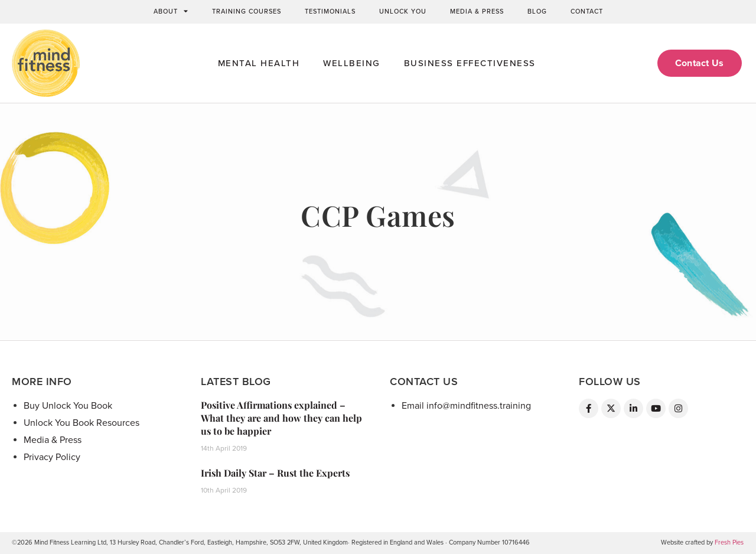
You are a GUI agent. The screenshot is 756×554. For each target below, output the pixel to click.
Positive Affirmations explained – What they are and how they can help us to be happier (281, 418)
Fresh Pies (729, 542)
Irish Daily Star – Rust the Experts (275, 473)
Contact (587, 12)
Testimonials (330, 12)
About (171, 12)
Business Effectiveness (470, 63)
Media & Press (477, 12)
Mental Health (259, 63)
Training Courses (247, 12)
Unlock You (403, 12)
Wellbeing (352, 63)
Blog (537, 12)
